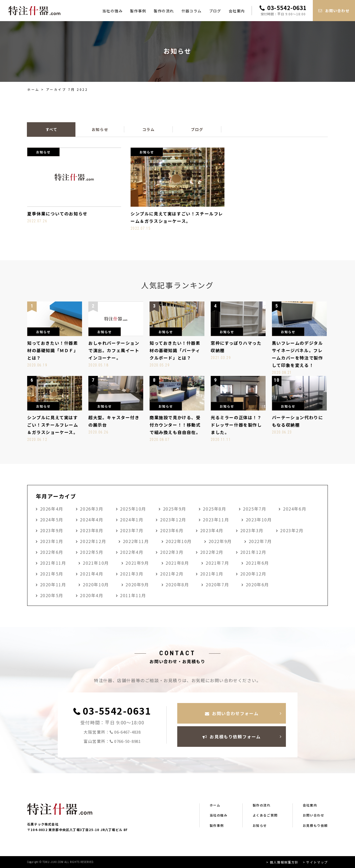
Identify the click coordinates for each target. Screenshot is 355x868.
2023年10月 (259, 520)
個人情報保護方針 (284, 862)
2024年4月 (92, 520)
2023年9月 (52, 530)
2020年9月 (137, 584)
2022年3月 (172, 552)
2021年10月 (96, 563)
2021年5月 (52, 574)
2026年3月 (92, 509)
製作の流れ (164, 11)
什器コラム (192, 11)
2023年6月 (172, 530)
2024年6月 (295, 509)
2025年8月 (214, 509)
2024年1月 (132, 520)
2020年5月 (52, 595)
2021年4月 (92, 574)
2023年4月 (212, 530)
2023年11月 (216, 520)
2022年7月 (260, 541)
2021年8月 (177, 563)
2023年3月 (252, 530)
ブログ (215, 11)
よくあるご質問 (265, 815)
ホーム (33, 89)
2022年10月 (179, 541)
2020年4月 (92, 595)
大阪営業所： (112, 732)
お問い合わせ (314, 815)
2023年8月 (92, 530)
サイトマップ (317, 862)
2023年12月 (173, 520)
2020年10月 (96, 584)
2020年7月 (217, 584)
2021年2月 (172, 574)
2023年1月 (52, 541)
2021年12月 (253, 552)
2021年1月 (212, 574)
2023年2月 (292, 530)
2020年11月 (53, 584)
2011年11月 (133, 595)
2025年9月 (175, 509)
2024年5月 (52, 520)
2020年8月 (177, 584)
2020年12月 (253, 574)
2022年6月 (52, 552)
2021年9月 (137, 563)
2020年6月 (257, 584)
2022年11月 (136, 541)
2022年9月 (220, 541)
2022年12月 (93, 541)
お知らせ (260, 825)
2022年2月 (212, 552)
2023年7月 (132, 530)
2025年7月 (255, 509)
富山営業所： (112, 741)
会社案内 (237, 11)
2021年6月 (257, 563)
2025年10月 (133, 509)
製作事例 (138, 11)
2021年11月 (53, 563)
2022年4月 (132, 552)
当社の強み (112, 11)
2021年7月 (217, 563)
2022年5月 (92, 552)
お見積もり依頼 (315, 825)
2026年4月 (52, 509)
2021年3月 (132, 574)
